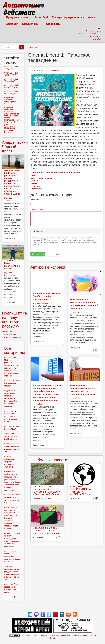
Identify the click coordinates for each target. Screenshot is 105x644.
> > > (13, 597)
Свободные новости (49, 460)
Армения (34, 181)
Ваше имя (35, 200)
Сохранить (38, 254)
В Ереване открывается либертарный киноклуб (10, 101)
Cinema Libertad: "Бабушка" (11, 68)
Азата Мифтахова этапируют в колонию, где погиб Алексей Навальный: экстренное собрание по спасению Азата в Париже (12, 518)
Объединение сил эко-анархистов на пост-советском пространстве (46, 531)
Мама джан (35, 186)
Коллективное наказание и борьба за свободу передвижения (47, 296)
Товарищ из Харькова (42, 498)
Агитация (12, 24)
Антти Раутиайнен (40, 303)
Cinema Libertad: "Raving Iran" (11, 80)
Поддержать (52, 24)
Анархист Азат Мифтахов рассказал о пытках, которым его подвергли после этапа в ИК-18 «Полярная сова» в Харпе (12, 182)
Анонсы (34, 47)
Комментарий (37, 209)
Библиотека (31, 24)
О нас (52, 638)
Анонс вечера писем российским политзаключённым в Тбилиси (13, 556)
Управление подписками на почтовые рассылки (12, 334)
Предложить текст (18, 17)
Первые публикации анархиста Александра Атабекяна (9, 462)
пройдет (89, 91)
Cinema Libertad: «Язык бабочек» (11, 86)
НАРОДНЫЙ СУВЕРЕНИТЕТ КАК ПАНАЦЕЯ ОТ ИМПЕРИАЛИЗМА (81, 491)
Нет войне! (41, 17)
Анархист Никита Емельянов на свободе (12, 265)
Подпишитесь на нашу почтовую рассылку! (15, 320)
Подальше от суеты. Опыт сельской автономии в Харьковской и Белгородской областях (47, 491)
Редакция (55, 70)
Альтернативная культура (41, 178)
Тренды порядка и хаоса (68, 17)
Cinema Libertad (37, 189)
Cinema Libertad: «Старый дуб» (11, 92)
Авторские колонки (48, 267)
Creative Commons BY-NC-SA (83, 635)
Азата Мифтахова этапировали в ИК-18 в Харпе (12, 436)
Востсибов (74, 312)
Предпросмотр (54, 254)
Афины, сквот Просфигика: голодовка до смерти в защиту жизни (11, 416)
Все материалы (15, 350)
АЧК (92, 17)
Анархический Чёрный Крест (15, 147)
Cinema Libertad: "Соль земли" (11, 74)
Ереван (34, 183)
